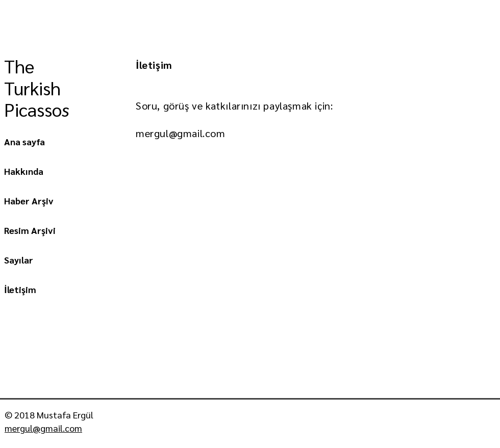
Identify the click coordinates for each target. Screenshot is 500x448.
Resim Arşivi (30, 230)
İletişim (20, 289)
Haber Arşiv (29, 201)
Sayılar (19, 260)
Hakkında (24, 171)
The (21, 66)
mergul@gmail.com (181, 133)
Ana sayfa (24, 141)
